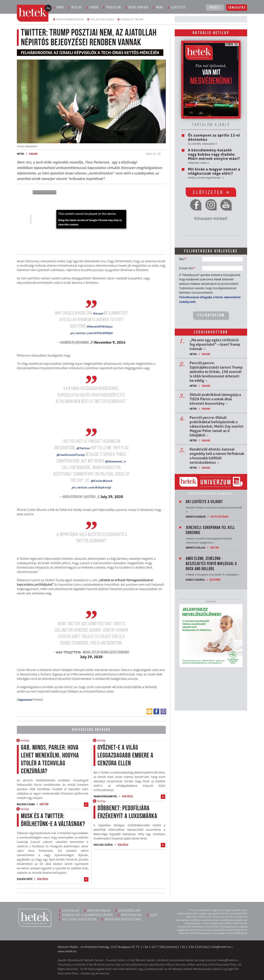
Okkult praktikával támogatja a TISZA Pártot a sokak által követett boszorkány (215, 399)
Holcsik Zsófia (103, 845)
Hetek (21, 154)
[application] (91, 219)
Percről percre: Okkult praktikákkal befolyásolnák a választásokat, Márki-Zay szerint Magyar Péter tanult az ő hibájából (216, 426)
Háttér (44, 804)
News (160, 8)
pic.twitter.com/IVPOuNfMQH (91, 333)
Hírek (60, 8)
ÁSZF (154, 915)
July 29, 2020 (112, 497)
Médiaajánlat (99, 911)
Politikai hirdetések (79, 919)
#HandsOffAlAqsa (100, 327)
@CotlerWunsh (102, 481)
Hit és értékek (219, 517)
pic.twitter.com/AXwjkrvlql (91, 487)
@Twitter (83, 448)
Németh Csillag (196, 548)
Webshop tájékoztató (123, 919)
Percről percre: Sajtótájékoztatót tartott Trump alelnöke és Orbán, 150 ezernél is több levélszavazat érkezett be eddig (216, 372)
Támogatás (237, 8)
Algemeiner (25, 700)
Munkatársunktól (105, 796)
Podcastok (114, 8)
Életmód (215, 580)
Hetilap (77, 8)
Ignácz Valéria (195, 580)
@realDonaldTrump (71, 455)
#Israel (98, 314)
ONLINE (33, 154)
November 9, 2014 (110, 342)
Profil (215, 8)
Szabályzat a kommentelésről (88, 915)
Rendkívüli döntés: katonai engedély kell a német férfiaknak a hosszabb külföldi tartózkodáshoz (217, 456)
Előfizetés (178, 8)
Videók (94, 8)
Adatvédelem (130, 911)
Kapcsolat (71, 911)
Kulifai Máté (25, 879)
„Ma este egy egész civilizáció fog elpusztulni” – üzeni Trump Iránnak (215, 344)
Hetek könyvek (139, 8)
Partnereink (132, 915)
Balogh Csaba (26, 804)
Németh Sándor (196, 517)
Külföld (43, 879)
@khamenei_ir (115, 461)
